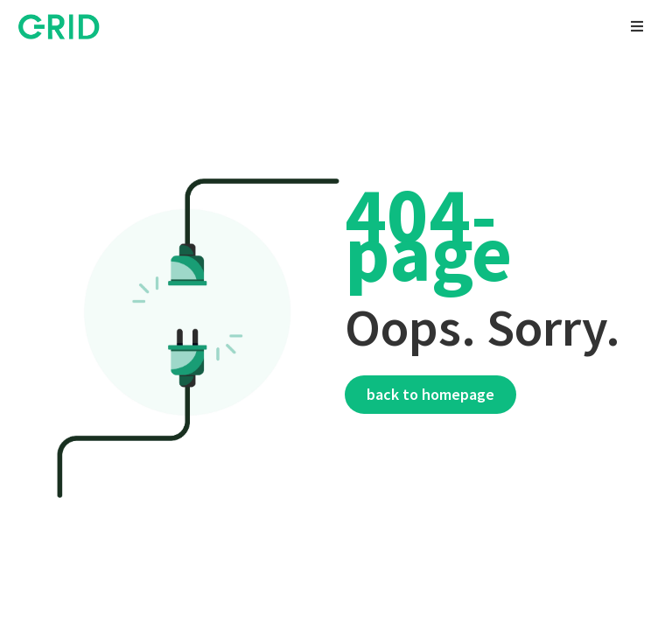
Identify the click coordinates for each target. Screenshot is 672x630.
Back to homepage (430, 394)
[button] (637, 26)
